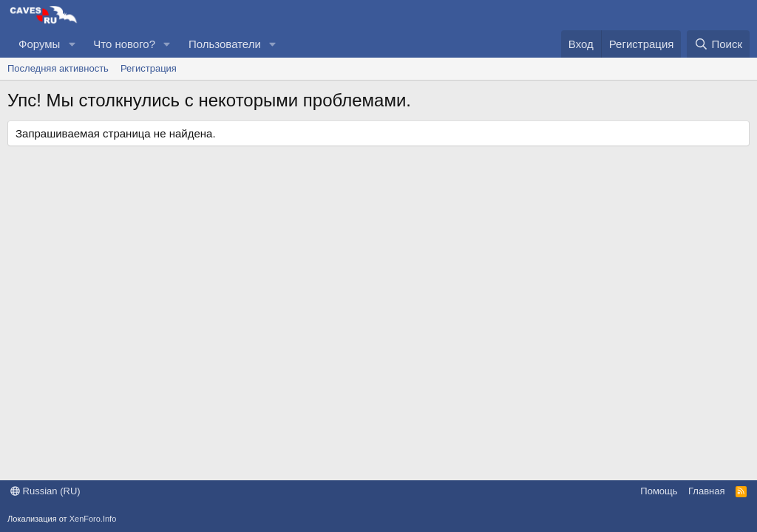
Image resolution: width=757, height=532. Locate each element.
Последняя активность (58, 68)
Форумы (39, 44)
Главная (706, 491)
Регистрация (149, 68)
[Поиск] (718, 44)
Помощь (659, 491)
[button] (72, 44)
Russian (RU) (45, 491)
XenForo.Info (93, 519)
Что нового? (124, 44)
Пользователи (225, 44)
